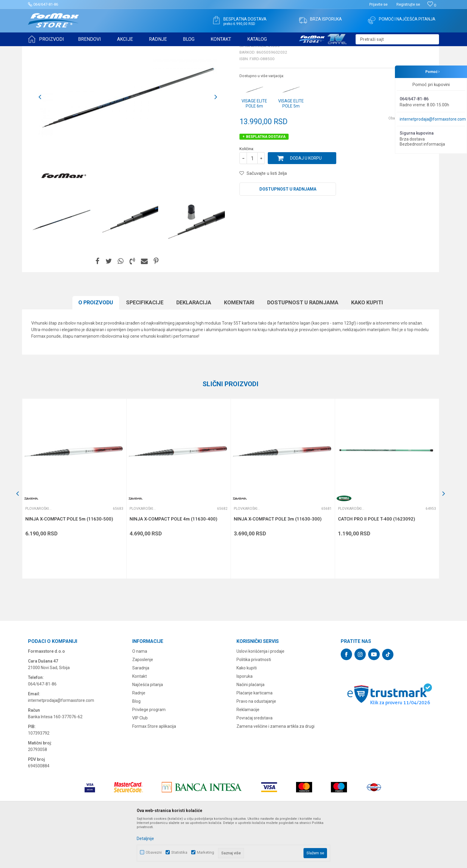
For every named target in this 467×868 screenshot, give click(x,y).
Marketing (206, 852)
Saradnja (141, 714)
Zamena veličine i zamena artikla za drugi (275, 772)
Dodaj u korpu (306, 204)
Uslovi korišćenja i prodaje (260, 697)
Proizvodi (62, 50)
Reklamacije (248, 756)
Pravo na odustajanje (256, 747)
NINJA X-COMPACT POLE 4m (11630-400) (173, 565)
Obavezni (154, 852)
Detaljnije (145, 839)
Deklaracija (194, 349)
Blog (136, 747)
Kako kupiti (367, 349)
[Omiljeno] (432, 5)
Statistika (179, 852)
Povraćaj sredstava (254, 764)
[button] (397, 39)
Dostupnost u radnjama (288, 235)
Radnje (139, 739)
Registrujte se (408, 4)
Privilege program (149, 756)
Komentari (239, 349)
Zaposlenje (143, 706)
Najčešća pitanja (148, 731)
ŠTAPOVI (81, 50)
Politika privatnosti (254, 706)
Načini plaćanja (250, 731)
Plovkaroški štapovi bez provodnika (121, 50)
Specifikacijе (145, 349)
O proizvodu (96, 349)
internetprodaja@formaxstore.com (433, 119)
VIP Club (140, 764)
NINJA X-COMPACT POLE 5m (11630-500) (69, 565)
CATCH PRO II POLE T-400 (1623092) (377, 565)
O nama (140, 697)
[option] (61, 266)
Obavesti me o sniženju (408, 164)
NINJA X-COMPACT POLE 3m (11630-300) (278, 565)
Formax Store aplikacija (154, 772)
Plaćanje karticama (254, 739)
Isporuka (245, 722)
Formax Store (39, 50)
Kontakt (140, 722)
